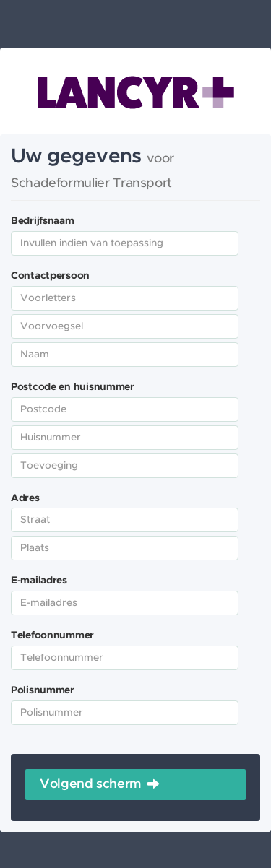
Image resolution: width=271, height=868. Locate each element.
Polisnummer (43, 690)
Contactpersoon (50, 276)
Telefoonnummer (52, 635)
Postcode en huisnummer (73, 387)
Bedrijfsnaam (43, 221)
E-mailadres (39, 581)
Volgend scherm (91, 784)
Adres (25, 498)
